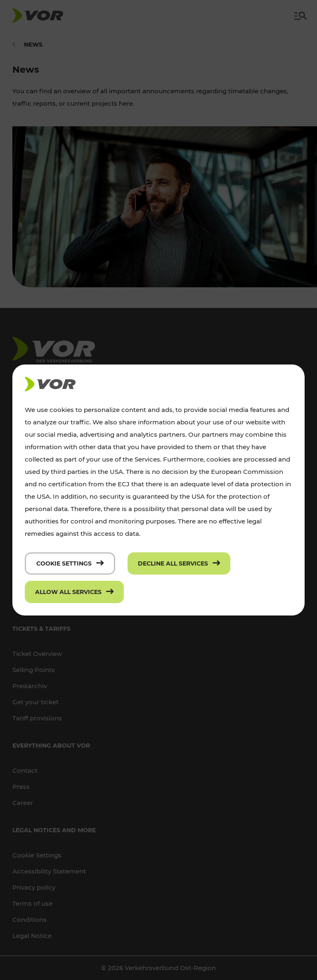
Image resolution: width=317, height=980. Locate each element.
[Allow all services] (74, 592)
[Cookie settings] (70, 563)
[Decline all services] (179, 563)
